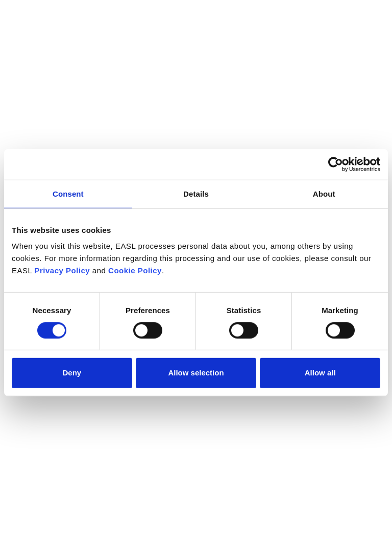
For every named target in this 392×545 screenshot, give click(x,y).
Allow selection (196, 373)
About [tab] (324, 193)
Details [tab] (196, 193)
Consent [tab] (68, 193)
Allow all (320, 373)
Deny (72, 373)
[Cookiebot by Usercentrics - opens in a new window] (336, 164)
